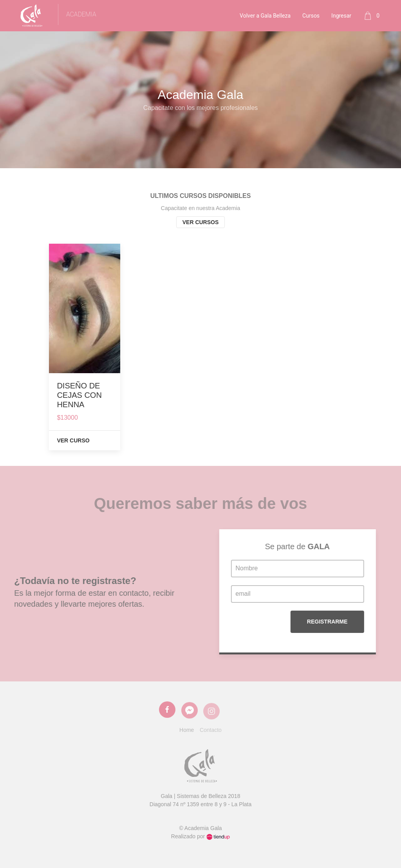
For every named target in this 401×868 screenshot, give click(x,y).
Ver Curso (73, 440)
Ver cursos (201, 222)
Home (187, 730)
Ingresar (341, 16)
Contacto (211, 730)
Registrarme (361, 622)
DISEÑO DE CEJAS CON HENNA (79, 395)
